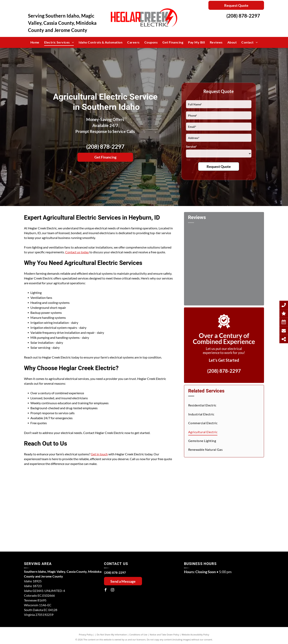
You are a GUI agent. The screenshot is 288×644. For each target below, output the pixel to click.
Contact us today (77, 252)
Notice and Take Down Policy (165, 635)
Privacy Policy (86, 635)
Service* (191, 147)
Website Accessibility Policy (195, 635)
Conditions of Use (138, 635)
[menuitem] (35, 42)
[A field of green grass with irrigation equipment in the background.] (136, 506)
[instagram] (113, 590)
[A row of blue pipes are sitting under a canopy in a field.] (62, 506)
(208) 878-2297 (243, 16)
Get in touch (99, 454)
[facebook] (106, 590)
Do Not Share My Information (112, 635)
